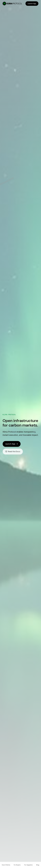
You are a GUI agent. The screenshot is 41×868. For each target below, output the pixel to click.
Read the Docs (13, 451)
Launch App (32, 4)
